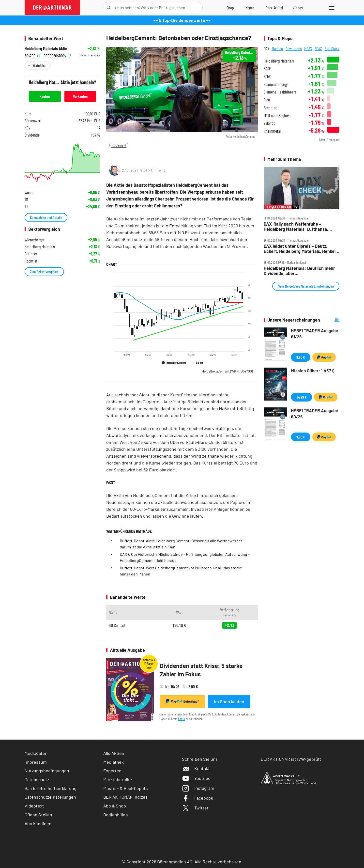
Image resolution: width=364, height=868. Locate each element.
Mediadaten (36, 753)
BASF (267, 69)
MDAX (308, 48)
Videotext (34, 806)
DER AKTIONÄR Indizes (125, 797)
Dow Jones (294, 48)
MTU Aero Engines (277, 116)
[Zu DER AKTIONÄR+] (274, 8)
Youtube (196, 778)
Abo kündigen (38, 823)
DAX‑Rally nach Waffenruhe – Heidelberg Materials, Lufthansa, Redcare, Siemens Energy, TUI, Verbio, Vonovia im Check (296, 226)
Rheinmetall (273, 131)
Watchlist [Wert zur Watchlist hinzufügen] (39, 65)
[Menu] (331, 8)
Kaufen (45, 96)
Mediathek (114, 762)
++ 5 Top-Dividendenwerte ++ (182, 20)
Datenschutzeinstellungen (50, 797)
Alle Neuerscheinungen (331, 320)
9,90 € (301, 357)
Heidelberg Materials (279, 61)
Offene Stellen (38, 815)
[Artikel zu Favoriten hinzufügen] (135, 155)
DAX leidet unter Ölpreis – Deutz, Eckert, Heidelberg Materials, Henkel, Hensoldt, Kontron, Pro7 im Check (300, 249)
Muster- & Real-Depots (126, 788)
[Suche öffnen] (109, 8)
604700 (32, 55)
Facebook (197, 798)
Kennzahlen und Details (46, 217)
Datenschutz (37, 779)
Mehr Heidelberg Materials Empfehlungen (306, 286)
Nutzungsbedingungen (47, 771)
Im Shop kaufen (229, 701)
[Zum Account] (250, 8)
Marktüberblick (118, 779)
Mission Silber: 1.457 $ (313, 371)
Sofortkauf (182, 701)
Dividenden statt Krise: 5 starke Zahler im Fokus (201, 670)
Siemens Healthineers (280, 92)
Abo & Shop (115, 806)
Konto (182, 719)
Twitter (195, 808)
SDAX (318, 48)
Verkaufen (80, 96)
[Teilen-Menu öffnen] (113, 155)
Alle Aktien (114, 753)
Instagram (198, 788)
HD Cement (119, 145)
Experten (112, 771)
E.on (267, 100)
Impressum (36, 762)
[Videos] (298, 8)
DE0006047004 (57, 55)
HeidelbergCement (227, 371)
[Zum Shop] (230, 8)
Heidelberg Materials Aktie (46, 49)
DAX (266, 48)
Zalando (269, 123)
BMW (267, 76)
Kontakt (196, 768)
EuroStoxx (332, 48)
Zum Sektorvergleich (44, 271)
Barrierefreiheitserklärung (51, 788)
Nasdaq (277, 48)
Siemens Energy (276, 84)
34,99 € (302, 397)
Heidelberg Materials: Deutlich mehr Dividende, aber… (299, 271)
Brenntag (270, 108)
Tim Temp (158, 170)
